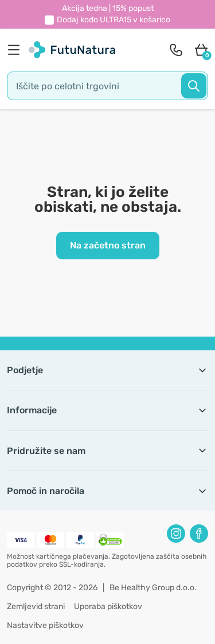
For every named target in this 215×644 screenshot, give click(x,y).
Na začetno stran (108, 245)
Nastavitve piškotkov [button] (45, 625)
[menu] (17, 50)
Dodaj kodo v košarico (114, 20)
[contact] (176, 50)
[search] (107, 86)
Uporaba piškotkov (108, 607)
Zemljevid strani (36, 607)
